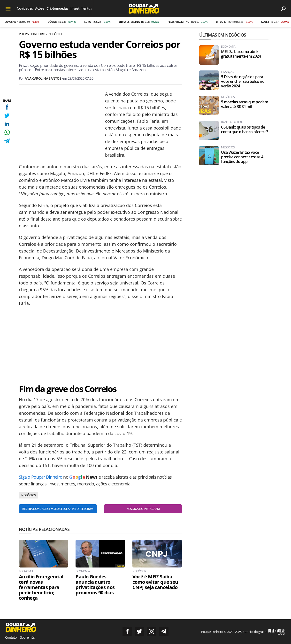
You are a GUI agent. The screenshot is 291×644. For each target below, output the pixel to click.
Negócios (56, 34)
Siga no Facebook (127, 631)
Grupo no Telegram (164, 631)
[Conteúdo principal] (145, 322)
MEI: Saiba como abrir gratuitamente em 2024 (241, 54)
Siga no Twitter (139, 631)
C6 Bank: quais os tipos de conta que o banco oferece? (244, 130)
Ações (40, 8)
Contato (11, 637)
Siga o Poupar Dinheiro (41, 477)
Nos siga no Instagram (143, 509)
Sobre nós (27, 637)
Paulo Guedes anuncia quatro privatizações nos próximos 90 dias (95, 585)
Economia (26, 571)
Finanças (227, 72)
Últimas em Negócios (223, 35)
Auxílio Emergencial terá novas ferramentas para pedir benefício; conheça (41, 587)
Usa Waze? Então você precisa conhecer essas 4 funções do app (242, 157)
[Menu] (8, 8)
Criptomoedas (57, 8)
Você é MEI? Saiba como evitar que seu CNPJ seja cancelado (155, 582)
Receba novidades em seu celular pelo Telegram (58, 509)
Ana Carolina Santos (43, 78)
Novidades (25, 8)
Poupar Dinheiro (32, 34)
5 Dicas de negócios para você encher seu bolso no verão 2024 (243, 81)
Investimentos (81, 8)
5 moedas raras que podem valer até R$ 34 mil (245, 104)
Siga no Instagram (152, 631)
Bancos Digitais (232, 122)
